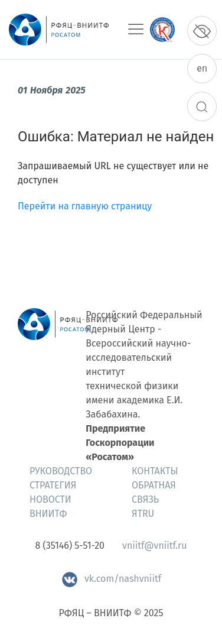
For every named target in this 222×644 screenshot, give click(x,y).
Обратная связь (154, 492)
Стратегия (53, 485)
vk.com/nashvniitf (111, 579)
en (202, 68)
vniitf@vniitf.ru (154, 546)
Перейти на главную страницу (85, 206)
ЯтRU (143, 514)
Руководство (61, 471)
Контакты (155, 471)
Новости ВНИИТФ (50, 507)
